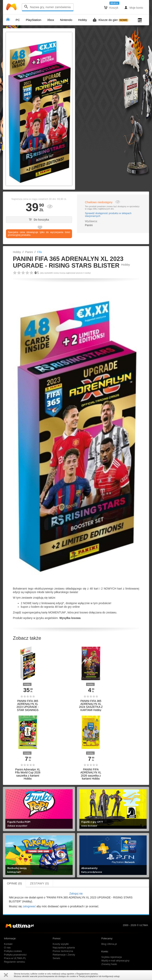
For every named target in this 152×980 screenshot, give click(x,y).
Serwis (56, 958)
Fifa (39, 252)
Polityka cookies (13, 951)
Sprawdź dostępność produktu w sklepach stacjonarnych (108, 215)
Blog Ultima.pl (109, 944)
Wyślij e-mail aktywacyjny (115, 961)
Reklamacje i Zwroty (64, 955)
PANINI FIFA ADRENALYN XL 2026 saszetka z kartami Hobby (91, 774)
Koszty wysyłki (61, 944)
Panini (29, 252)
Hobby (17, 252)
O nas (7, 948)
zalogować (29, 906)
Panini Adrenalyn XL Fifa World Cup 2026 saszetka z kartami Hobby (28, 774)
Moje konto (134, 8)
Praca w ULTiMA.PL (15, 958)
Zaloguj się (76, 893)
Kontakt (8, 944)
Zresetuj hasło (109, 964)
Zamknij (6, 975)
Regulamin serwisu (14, 962)
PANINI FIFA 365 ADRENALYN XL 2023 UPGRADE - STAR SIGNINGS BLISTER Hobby (28, 707)
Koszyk (111, 8)
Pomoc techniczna (63, 951)
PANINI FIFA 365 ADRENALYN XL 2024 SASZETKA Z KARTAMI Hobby (91, 706)
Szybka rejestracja (112, 957)
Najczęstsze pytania (64, 948)
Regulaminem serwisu (87, 974)
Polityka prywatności (15, 955)
